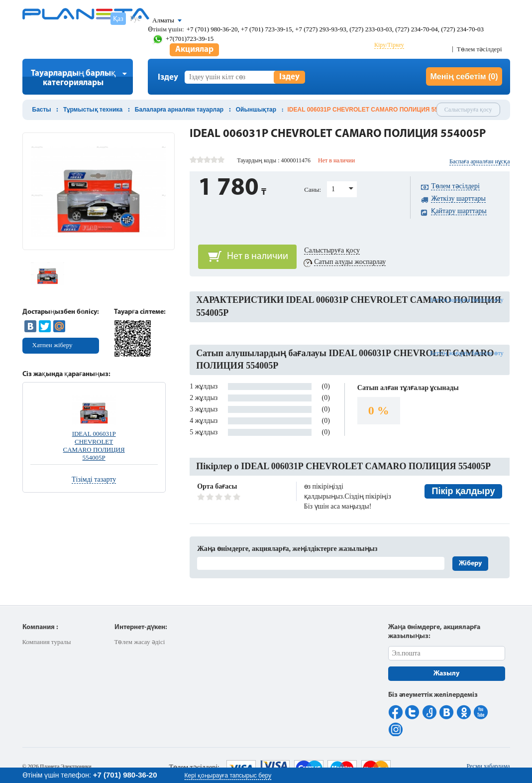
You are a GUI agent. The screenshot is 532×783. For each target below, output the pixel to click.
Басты (42, 110)
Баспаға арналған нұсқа (480, 161)
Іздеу (289, 77)
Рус (135, 19)
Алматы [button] (163, 20)
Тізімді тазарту (94, 479)
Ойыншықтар (256, 110)
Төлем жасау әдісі (140, 642)
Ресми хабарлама (488, 766)
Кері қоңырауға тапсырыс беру (228, 776)
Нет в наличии (258, 257)
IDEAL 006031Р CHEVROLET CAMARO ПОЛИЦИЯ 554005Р (94, 446)
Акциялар (194, 50)
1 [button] (333, 189)
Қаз (118, 19)
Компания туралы (47, 642)
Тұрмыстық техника (93, 110)
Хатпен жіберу (53, 345)
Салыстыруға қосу (468, 110)
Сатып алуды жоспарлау (350, 262)
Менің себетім (464, 76)
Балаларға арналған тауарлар (179, 110)
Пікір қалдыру (464, 491)
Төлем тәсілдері (479, 49)
